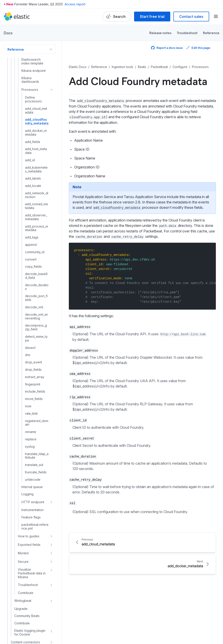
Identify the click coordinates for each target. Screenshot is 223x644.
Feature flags (31, 517)
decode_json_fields (36, 298)
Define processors (33, 99)
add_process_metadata (37, 228)
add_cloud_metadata (36, 111)
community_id (35, 252)
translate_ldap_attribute (37, 456)
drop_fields (33, 370)
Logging (27, 494)
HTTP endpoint (33, 502)
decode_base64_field (36, 276)
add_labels (33, 178)
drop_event (34, 362)
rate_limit (31, 414)
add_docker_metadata (36, 133)
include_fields (35, 391)
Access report (75, 4)
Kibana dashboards (30, 80)
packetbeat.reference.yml (35, 527)
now (28, 406)
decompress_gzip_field (36, 327)
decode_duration (37, 287)
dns (28, 355)
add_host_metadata (36, 151)
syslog (30, 447)
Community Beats (27, 616)
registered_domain (37, 423)
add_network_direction (37, 195)
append (31, 245)
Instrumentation (33, 510)
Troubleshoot (187, 33)
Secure (23, 562)
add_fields (33, 142)
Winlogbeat (23, 601)
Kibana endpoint (34, 71)
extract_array (35, 377)
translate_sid (34, 465)
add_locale (33, 186)
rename (31, 432)
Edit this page (198, 48)
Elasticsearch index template (32, 61)
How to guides (29, 536)
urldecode (33, 480)
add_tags (32, 237)
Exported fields (29, 545)
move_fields (34, 399)
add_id (30, 160)
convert (31, 259)
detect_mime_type (36, 339)
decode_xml (34, 307)
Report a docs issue (167, 48)
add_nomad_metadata (37, 206)
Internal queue (32, 487)
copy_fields (33, 267)
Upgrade (21, 609)
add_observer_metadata (36, 217)
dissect (30, 348)
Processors (30, 90)
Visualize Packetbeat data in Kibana (32, 573)
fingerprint (33, 384)
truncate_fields (36, 472)
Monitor (23, 553)
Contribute (26, 593)
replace (31, 439)
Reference (211, 33)
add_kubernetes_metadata (36, 169)
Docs (8, 33)
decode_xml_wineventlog (36, 316)
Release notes (160, 33)
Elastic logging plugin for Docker (30, 633)
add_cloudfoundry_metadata (37, 121)
